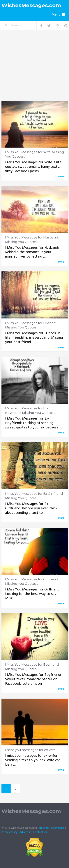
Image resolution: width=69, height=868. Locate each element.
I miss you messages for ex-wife (30, 750)
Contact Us (40, 832)
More (62, 177)
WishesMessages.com (31, 5)
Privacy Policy (9, 832)
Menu (56, 15)
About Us (43, 828)
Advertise (25, 832)
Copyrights (58, 828)
